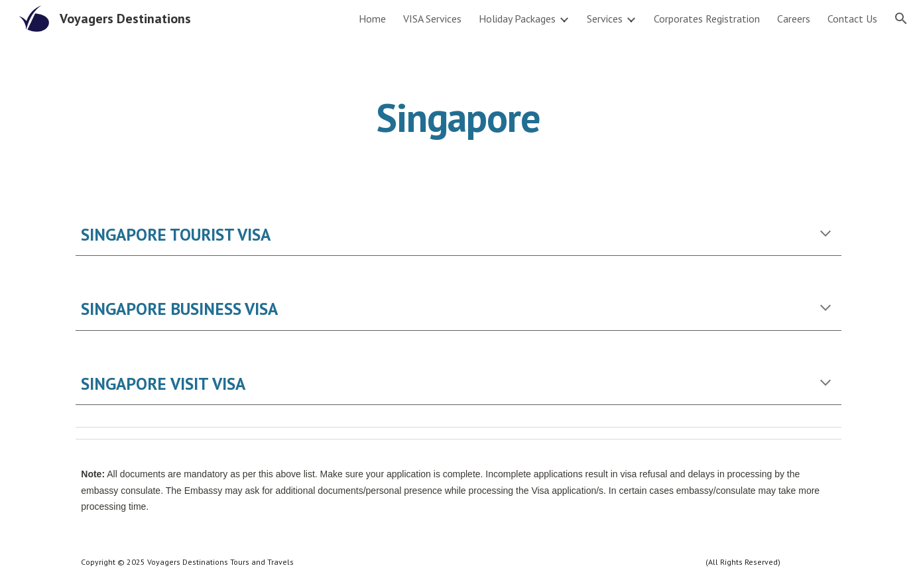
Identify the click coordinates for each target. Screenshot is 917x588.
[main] (459, 117)
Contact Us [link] (852, 19)
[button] (901, 19)
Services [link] (605, 19)
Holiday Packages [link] (517, 19)
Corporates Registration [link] (707, 19)
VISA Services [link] (432, 19)
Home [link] (372, 19)
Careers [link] (794, 19)
